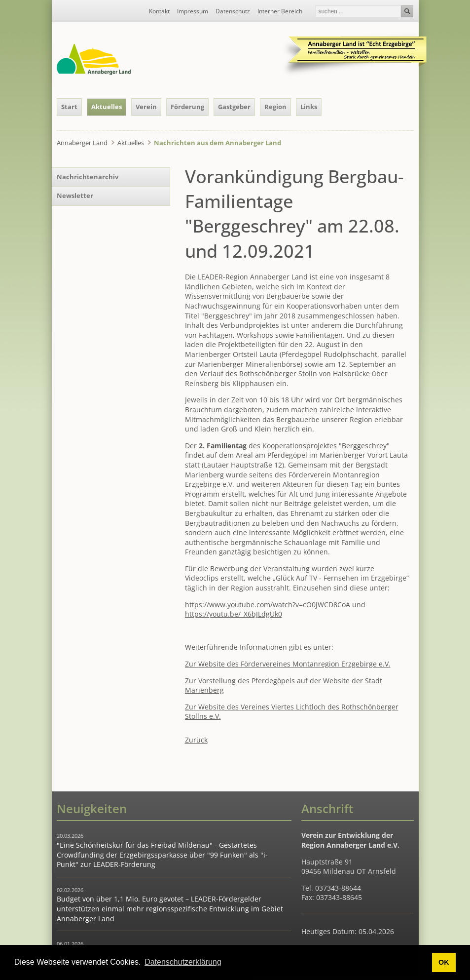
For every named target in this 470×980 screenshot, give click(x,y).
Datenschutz (233, 11)
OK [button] (444, 962)
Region (275, 107)
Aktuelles (107, 107)
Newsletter (75, 196)
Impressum (193, 11)
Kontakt (159, 11)
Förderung (187, 107)
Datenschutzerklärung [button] (183, 962)
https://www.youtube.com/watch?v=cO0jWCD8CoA (268, 605)
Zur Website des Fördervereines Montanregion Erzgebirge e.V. (288, 664)
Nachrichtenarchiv (88, 177)
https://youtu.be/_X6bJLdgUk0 (234, 614)
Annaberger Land (82, 143)
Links (309, 107)
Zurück (196, 740)
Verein (146, 107)
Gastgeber (234, 107)
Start (69, 107)
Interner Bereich (280, 11)
